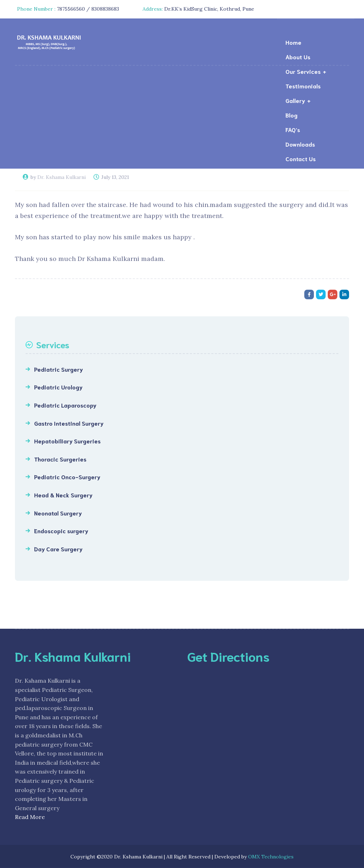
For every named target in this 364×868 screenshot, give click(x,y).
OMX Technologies (271, 857)
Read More (30, 817)
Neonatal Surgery (58, 513)
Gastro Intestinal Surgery (69, 423)
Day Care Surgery (58, 549)
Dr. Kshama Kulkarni (61, 177)
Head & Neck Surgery (63, 495)
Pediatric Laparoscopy (65, 405)
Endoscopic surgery (61, 531)
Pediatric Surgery (58, 369)
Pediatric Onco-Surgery (67, 477)
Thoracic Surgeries (60, 459)
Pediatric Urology (58, 387)
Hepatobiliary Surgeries (67, 441)
